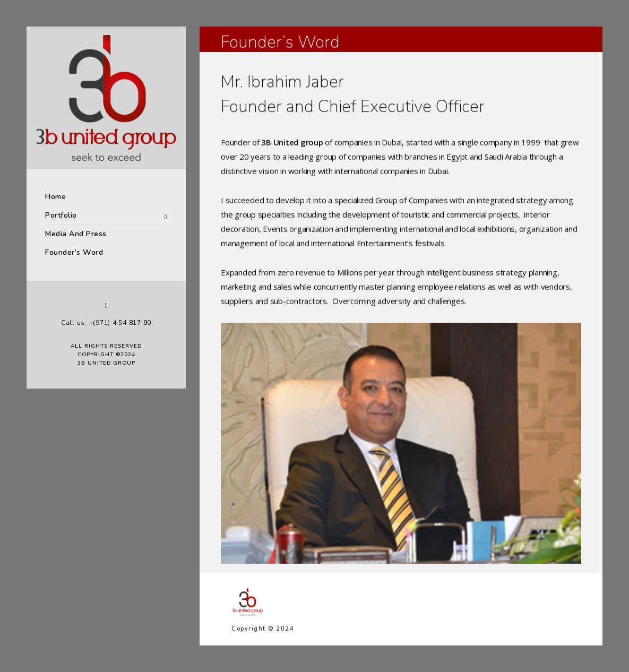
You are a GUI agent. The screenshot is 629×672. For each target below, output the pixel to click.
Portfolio (61, 215)
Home (55, 197)
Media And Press (76, 234)
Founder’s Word (74, 252)
